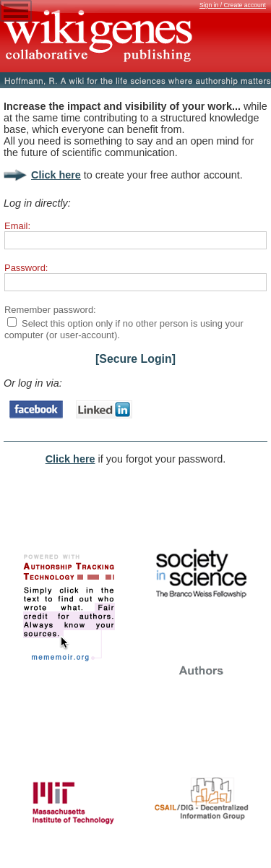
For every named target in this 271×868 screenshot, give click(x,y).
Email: (17, 226)
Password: (26, 268)
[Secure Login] (135, 359)
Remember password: (50, 310)
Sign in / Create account (233, 5)
